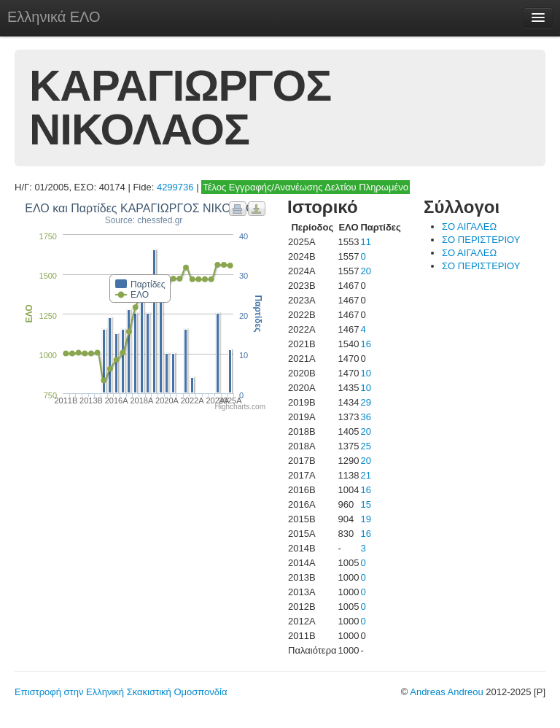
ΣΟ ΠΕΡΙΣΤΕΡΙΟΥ (481, 240)
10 (365, 373)
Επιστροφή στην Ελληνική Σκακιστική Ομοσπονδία (121, 692)
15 (365, 504)
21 (365, 475)
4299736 (175, 187)
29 (365, 402)
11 (365, 242)
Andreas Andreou (446, 692)
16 (365, 344)
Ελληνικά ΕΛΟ (54, 17)
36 (365, 417)
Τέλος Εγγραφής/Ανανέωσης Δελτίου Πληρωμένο (306, 187)
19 (365, 519)
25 (365, 446)
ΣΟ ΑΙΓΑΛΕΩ (469, 226)
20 (365, 271)
